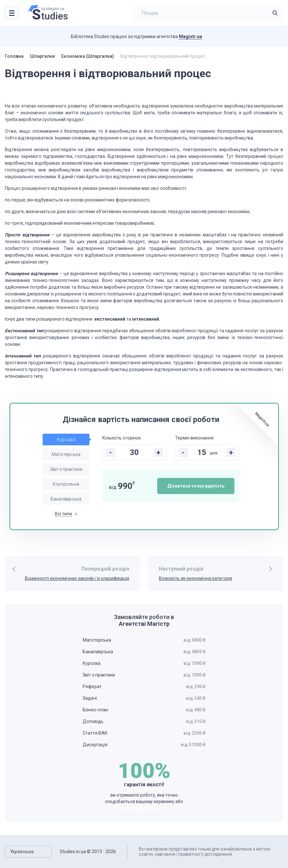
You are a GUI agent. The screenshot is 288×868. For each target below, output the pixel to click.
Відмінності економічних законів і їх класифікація (77, 578)
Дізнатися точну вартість (196, 486)
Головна (14, 56)
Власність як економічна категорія (195, 578)
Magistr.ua (190, 36)
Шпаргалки (42, 56)
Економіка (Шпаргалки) (88, 56)
